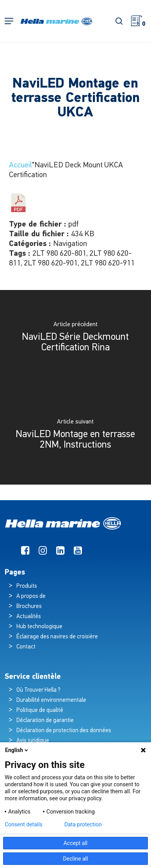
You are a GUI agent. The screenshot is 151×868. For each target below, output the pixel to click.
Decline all (76, 859)
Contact (26, 647)
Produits (27, 586)
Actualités (29, 617)
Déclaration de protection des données (64, 731)
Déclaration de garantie (45, 721)
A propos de (31, 597)
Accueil (20, 165)
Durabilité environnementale (51, 700)
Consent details (24, 824)
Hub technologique (39, 627)
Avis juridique (33, 741)
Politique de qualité (40, 711)
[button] (9, 21)
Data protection (83, 824)
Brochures (29, 607)
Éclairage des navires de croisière (57, 637)
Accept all (76, 843)
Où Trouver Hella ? (39, 690)
